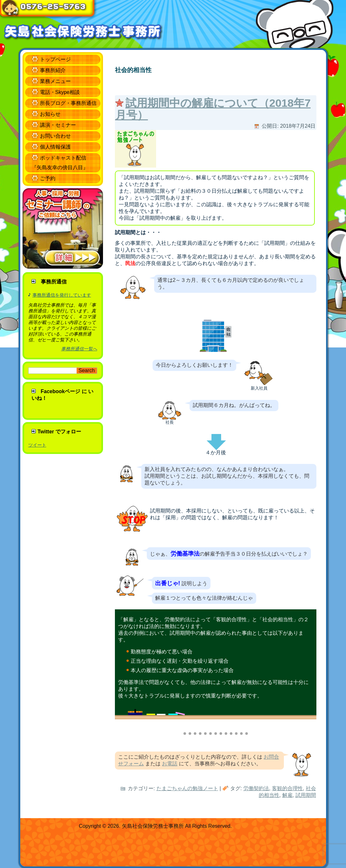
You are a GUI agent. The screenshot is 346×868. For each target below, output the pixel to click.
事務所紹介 (53, 70)
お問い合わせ (55, 136)
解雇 (287, 795)
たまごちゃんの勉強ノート (187, 788)
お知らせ (50, 114)
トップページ (55, 59)
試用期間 (306, 795)
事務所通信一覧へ (79, 349)
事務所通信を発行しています (62, 295)
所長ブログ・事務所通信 (68, 103)
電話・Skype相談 (60, 92)
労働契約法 (256, 788)
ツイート (37, 445)
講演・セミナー (58, 125)
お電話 (170, 764)
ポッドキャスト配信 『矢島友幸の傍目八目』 (60, 163)
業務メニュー (55, 81)
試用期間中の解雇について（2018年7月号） (213, 109)
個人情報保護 (55, 147)
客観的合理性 (287, 788)
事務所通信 (54, 282)
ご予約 (48, 178)
